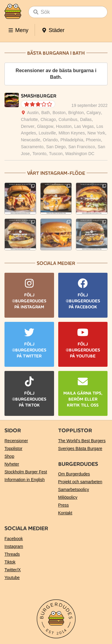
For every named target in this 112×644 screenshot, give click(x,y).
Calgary (94, 113)
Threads (12, 554)
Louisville (47, 133)
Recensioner (16, 441)
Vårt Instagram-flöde (56, 173)
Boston (59, 113)
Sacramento (32, 147)
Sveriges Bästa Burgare (80, 448)
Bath (46, 113)
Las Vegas (84, 126)
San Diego (56, 147)
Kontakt (65, 513)
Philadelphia (72, 140)
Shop (9, 456)
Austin (33, 113)
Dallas (86, 119)
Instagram (14, 546)
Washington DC (80, 154)
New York (96, 133)
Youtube (12, 578)
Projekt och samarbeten (80, 482)
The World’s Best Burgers (82, 441)
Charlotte (29, 119)
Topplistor (13, 448)
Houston (64, 126)
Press (64, 505)
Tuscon (56, 154)
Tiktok (10, 562)
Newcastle (31, 140)
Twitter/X (13, 570)
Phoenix (93, 140)
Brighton (76, 113)
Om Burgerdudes (74, 474)
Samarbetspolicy (74, 490)
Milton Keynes (72, 133)
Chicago (48, 119)
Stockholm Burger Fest (26, 472)
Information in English (25, 480)
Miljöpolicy (68, 497)
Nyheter (12, 464)
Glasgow (45, 126)
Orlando (50, 140)
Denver (28, 126)
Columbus (68, 119)
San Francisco (82, 147)
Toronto (39, 154)
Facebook (14, 539)
